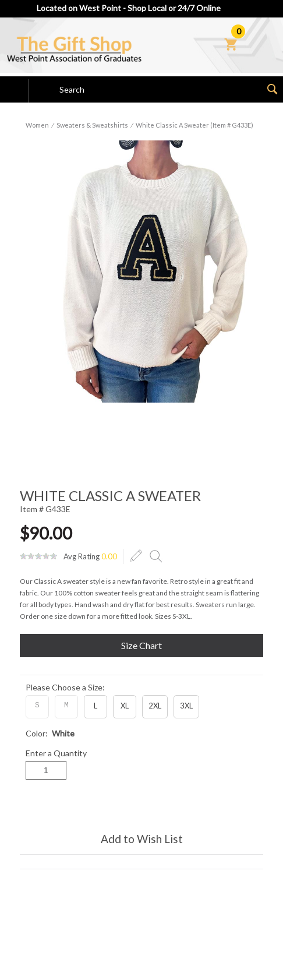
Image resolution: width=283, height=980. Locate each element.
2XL (155, 706)
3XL (186, 706)
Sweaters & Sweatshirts (92, 125)
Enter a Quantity (56, 753)
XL (125, 706)
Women (37, 125)
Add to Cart (141, 806)
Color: (50, 733)
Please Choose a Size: (65, 687)
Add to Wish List (142, 839)
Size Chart (141, 645)
